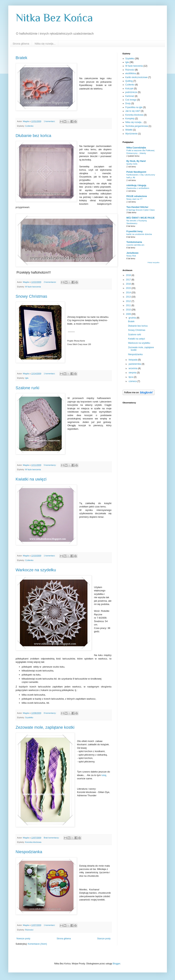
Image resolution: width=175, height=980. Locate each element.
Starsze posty (104, 939)
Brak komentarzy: (52, 838)
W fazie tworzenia (33, 287)
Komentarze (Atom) (37, 944)
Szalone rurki (27, 388)
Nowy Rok (131, 256)
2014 (129, 293)
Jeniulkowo (132, 253)
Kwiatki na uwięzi (31, 479)
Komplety (130, 119)
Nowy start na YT (135, 199)
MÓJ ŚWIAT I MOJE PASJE (141, 218)
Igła (27, 378)
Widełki (129, 130)
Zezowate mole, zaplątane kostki (45, 727)
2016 (129, 284)
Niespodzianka (29, 852)
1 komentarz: (50, 121)
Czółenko (29, 126)
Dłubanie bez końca (33, 136)
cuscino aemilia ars (135, 245)
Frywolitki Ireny (135, 231)
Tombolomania (134, 242)
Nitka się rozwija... (45, 44)
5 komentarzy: (50, 465)
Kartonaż (130, 96)
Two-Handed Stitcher (137, 207)
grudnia (132, 318)
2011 (129, 305)
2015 (129, 288)
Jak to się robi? (133, 111)
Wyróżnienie (131, 134)
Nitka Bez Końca (54, 18)
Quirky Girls (132, 164)
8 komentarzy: (50, 713)
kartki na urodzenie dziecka (139, 234)
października (135, 364)
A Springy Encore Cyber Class (141, 210)
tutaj (104, 775)
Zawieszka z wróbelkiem (138, 188)
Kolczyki (129, 89)
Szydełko (29, 717)
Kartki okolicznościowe (137, 77)
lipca (131, 377)
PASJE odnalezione (137, 196)
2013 (129, 297)
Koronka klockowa (33, 842)
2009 (129, 314)
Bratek (22, 58)
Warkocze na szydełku (36, 570)
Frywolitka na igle (134, 107)
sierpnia (133, 373)
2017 (129, 280)
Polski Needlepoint (136, 172)
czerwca (133, 381)
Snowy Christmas (31, 296)
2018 (129, 275)
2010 (129, 310)
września (133, 368)
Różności (29, 930)
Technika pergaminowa (137, 126)
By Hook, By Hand (136, 161)
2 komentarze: (50, 282)
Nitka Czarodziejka (136, 148)
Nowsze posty (24, 939)
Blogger (116, 964)
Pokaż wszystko (153, 263)
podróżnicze (131, 92)
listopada (133, 360)
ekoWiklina (131, 73)
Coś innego (131, 100)
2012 (129, 301)
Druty (128, 103)
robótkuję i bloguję (136, 185)
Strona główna (21, 44)
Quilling (129, 81)
